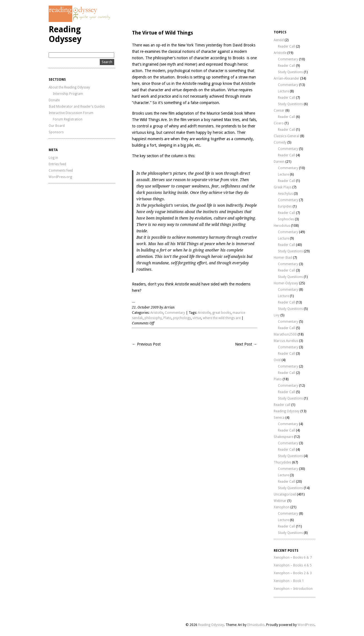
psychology (182, 318)
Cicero (279, 123)
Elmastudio (256, 625)
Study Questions (290, 72)
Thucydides (282, 462)
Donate (54, 100)
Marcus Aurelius (286, 341)
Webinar (280, 501)
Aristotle (157, 313)
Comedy (280, 142)
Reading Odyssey (65, 34)
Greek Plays (283, 187)
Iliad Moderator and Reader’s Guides (77, 107)
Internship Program (68, 94)
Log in (53, 158)
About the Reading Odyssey (69, 87)
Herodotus (282, 226)
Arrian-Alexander (286, 78)
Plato (167, 318)
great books (222, 313)
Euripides (285, 206)
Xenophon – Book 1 (289, 581)
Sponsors (56, 132)
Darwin (279, 162)
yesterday (214, 45)
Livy (277, 315)
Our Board (57, 126)
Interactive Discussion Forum (71, 113)
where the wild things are (222, 318)
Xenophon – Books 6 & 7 (293, 558)
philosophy (153, 318)
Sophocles (286, 219)
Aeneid (279, 40)
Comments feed (61, 171)
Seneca (279, 418)
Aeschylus (285, 194)
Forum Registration (68, 119)
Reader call (282, 405)
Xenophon (282, 507)
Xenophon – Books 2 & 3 (293, 573)
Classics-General (286, 136)
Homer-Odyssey (286, 283)
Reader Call (286, 46)
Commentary (175, 313)
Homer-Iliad (283, 258)
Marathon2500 (285, 334)
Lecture (283, 91)
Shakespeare (283, 437)
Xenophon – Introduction (293, 589)
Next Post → (246, 344)
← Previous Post (146, 344)
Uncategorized (285, 494)
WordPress (306, 625)
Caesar (279, 110)
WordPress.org (60, 177)
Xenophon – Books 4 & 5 (293, 565)
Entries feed (57, 164)
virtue (197, 318)
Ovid (277, 360)
